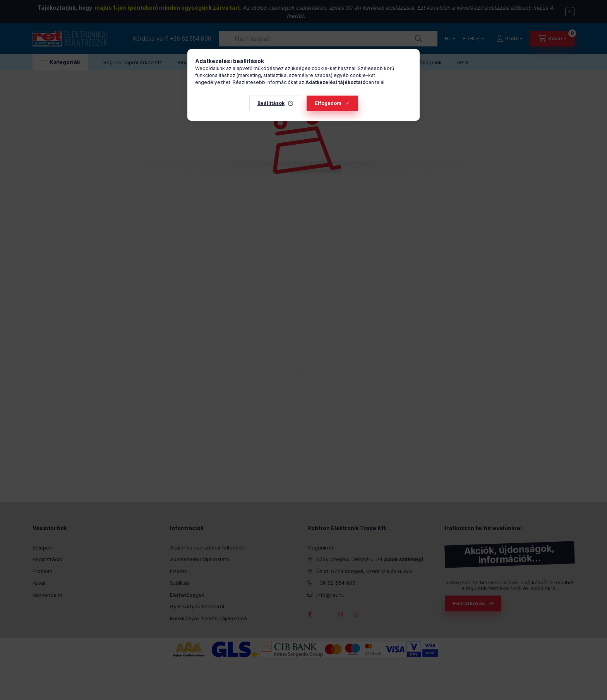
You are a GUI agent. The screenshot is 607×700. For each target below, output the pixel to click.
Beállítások (271, 103)
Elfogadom (328, 103)
